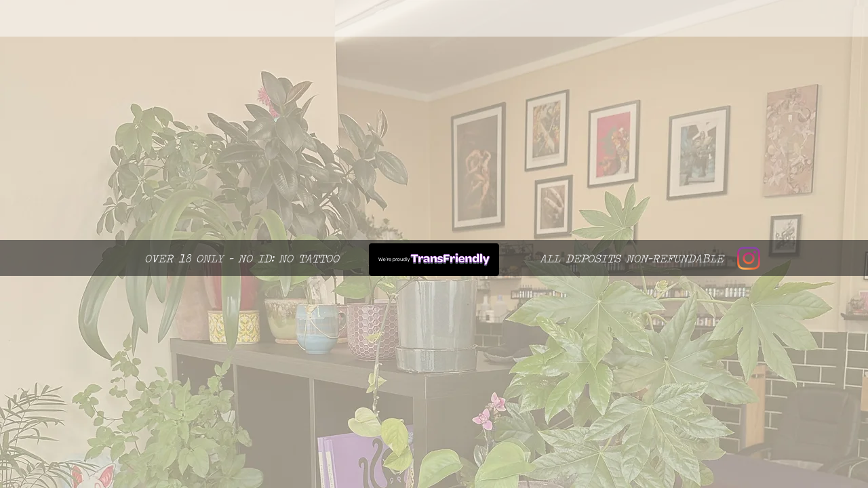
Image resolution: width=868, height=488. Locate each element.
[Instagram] (749, 258)
